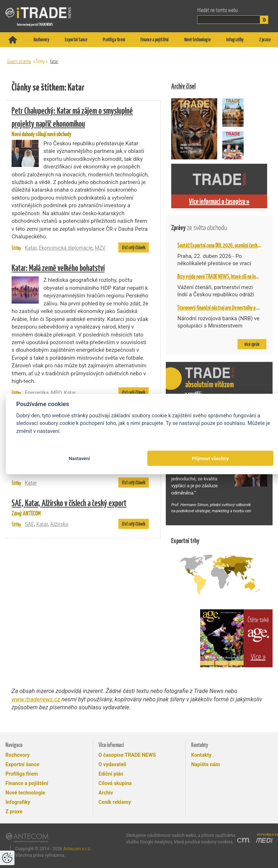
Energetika (37, 393)
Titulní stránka (13, 40)
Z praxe (265, 39)
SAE (29, 524)
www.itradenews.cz (36, 699)
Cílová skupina (115, 783)
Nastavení (79, 458)
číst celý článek (134, 247)
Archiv (106, 793)
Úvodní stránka (19, 61)
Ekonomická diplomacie (66, 248)
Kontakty (201, 755)
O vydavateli (112, 764)
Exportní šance (76, 39)
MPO (56, 393)
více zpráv (252, 344)
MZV (100, 248)
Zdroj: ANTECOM (80, 507)
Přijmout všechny (210, 458)
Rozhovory (41, 39)
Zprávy (199, 228)
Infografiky (235, 39)
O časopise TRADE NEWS (127, 755)
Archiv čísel (184, 86)
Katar (54, 61)
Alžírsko (59, 524)
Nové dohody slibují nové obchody (80, 121)
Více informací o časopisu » (219, 201)
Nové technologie (197, 39)
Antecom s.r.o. (77, 849)
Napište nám (205, 764)
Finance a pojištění (155, 39)
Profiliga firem (114, 39)
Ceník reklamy (115, 802)
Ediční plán (111, 774)
